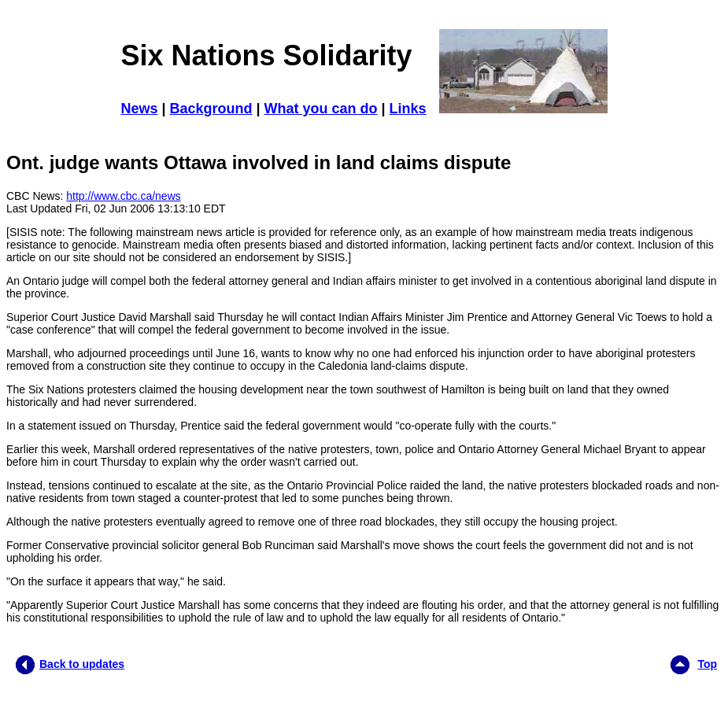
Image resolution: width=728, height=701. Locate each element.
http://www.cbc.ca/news (124, 196)
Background (211, 109)
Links (408, 109)
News (139, 109)
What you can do (321, 109)
